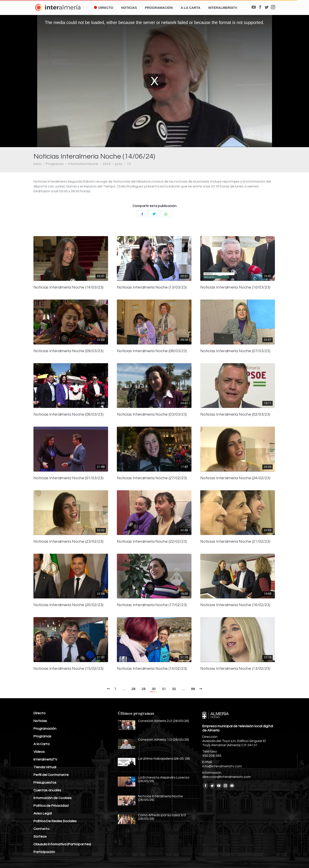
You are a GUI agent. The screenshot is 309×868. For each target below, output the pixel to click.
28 (133, 689)
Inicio (38, 164)
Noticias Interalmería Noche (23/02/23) (68, 542)
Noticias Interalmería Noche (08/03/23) (152, 351)
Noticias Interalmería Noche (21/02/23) (235, 542)
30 (154, 689)
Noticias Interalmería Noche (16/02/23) (235, 605)
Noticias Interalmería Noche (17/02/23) (152, 605)
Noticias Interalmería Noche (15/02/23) (68, 669)
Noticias (40, 721)
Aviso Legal (43, 813)
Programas (55, 164)
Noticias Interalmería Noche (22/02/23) (152, 542)
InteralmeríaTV (45, 759)
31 (164, 689)
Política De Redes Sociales (55, 821)
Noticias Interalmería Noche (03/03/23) (152, 415)
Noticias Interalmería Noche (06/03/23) (68, 415)
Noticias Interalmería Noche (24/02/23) (235, 478)
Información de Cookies (52, 798)
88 (193, 689)
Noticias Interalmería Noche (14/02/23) (152, 669)
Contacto (41, 829)
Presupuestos (45, 783)
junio (119, 164)
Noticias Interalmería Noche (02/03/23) (235, 415)
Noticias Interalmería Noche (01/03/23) (68, 478)
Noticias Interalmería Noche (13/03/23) (152, 287)
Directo (40, 713)
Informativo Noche (83, 164)
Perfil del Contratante (51, 775)
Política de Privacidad (51, 806)
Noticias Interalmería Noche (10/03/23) (235, 287)
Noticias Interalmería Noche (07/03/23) (235, 351)
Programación (45, 729)
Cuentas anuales (47, 790)
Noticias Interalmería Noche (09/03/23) (68, 351)
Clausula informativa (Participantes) (62, 844)
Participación (44, 852)
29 (143, 689)
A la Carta (41, 744)
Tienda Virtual (45, 767)
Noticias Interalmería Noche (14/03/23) (68, 287)
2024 (107, 164)
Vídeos (39, 752)
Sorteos (40, 837)
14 (129, 164)
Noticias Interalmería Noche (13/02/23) (235, 669)
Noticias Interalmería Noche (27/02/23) (152, 478)
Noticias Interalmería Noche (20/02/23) (68, 605)
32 (174, 689)
